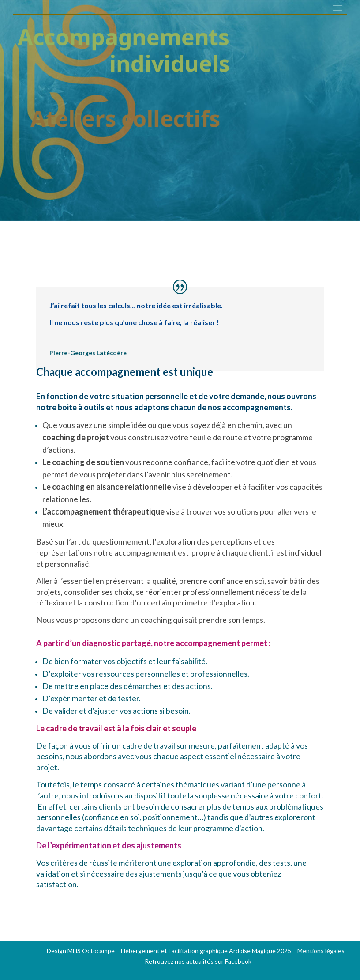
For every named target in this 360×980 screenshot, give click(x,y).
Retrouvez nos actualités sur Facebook (198, 961)
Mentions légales (321, 951)
